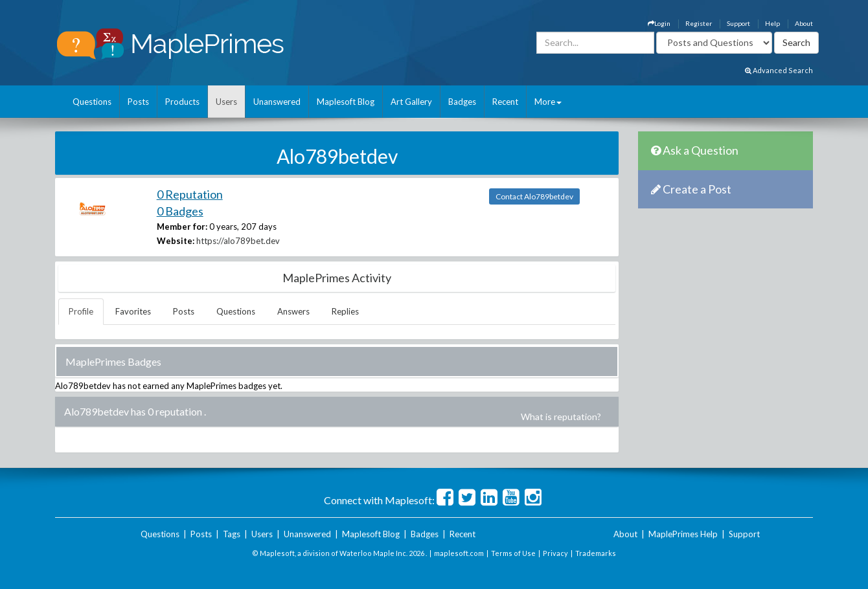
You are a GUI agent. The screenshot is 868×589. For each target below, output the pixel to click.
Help (772, 23)
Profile (81, 311)
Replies (345, 311)
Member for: (182, 227)
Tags (232, 534)
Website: (176, 241)
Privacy (555, 553)
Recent (505, 102)
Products (182, 102)
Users (226, 102)
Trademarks (596, 553)
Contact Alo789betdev (534, 196)
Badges (462, 102)
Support (738, 23)
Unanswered (277, 102)
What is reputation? (561, 417)
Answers (293, 311)
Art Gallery (411, 102)
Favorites (133, 311)
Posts (138, 102)
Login (659, 23)
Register (699, 23)
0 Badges (180, 211)
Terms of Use (513, 553)
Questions (92, 102)
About (804, 23)
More (548, 102)
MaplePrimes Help (683, 534)
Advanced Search (779, 70)
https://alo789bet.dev (238, 241)
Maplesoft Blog (346, 102)
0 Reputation (190, 194)
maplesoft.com (459, 553)
